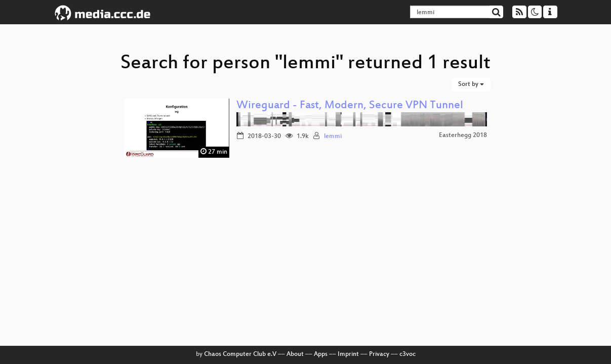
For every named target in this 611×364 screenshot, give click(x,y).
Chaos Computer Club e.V (240, 354)
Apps (321, 354)
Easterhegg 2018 (463, 135)
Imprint (348, 354)
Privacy (379, 354)
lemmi (333, 136)
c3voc (408, 354)
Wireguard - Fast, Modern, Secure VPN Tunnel (350, 106)
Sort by (471, 84)
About (295, 354)
